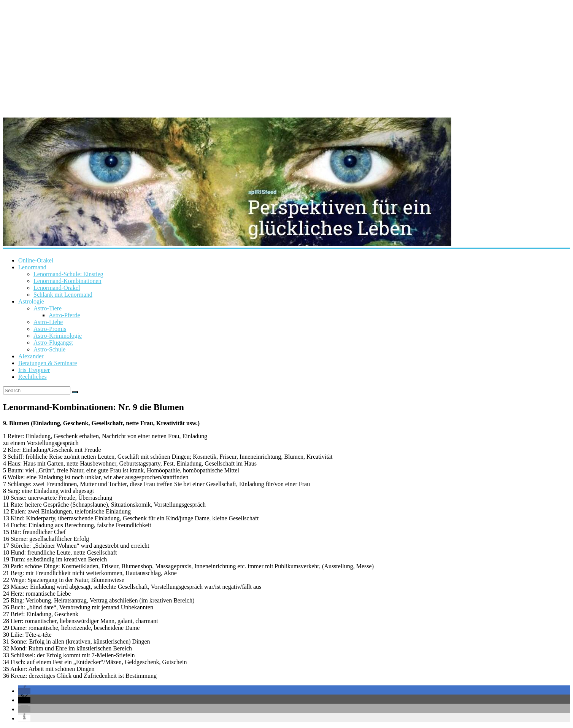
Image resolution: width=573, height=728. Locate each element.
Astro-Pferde (64, 315)
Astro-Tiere (48, 308)
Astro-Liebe (48, 322)
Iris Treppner (34, 370)
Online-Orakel (36, 260)
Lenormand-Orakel (57, 288)
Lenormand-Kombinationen (67, 281)
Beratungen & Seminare (48, 363)
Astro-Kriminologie (58, 336)
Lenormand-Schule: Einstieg (68, 274)
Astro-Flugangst (53, 343)
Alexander (31, 356)
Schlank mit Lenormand (63, 295)
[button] (24, 691)
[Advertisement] (287, 57)
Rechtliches (33, 377)
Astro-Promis (50, 329)
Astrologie (31, 301)
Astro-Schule (49, 349)
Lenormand (32, 267)
